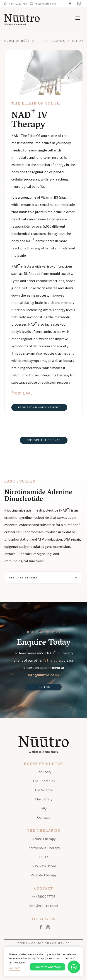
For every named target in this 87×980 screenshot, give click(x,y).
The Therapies (53, 41)
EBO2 (43, 857)
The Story (44, 772)
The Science (44, 790)
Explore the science (44, 440)
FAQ (44, 808)
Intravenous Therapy (44, 848)
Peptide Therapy (43, 875)
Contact (43, 817)
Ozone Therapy (44, 839)
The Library (43, 799)
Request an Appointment (39, 407)
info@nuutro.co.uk (44, 675)
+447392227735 (44, 897)
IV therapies (53, 660)
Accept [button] (15, 968)
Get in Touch (44, 687)
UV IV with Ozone (43, 866)
